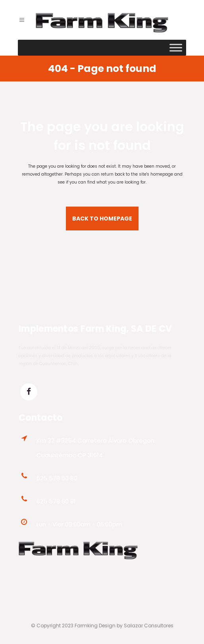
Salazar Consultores (149, 626)
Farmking (86, 626)
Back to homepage (102, 219)
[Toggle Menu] (176, 47)
